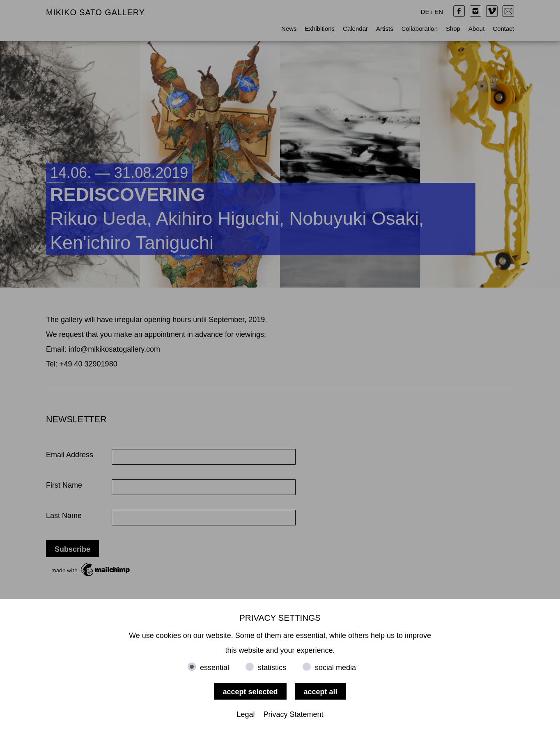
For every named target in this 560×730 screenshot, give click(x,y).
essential (215, 668)
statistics (272, 668)
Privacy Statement (294, 714)
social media (335, 668)
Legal (246, 714)
